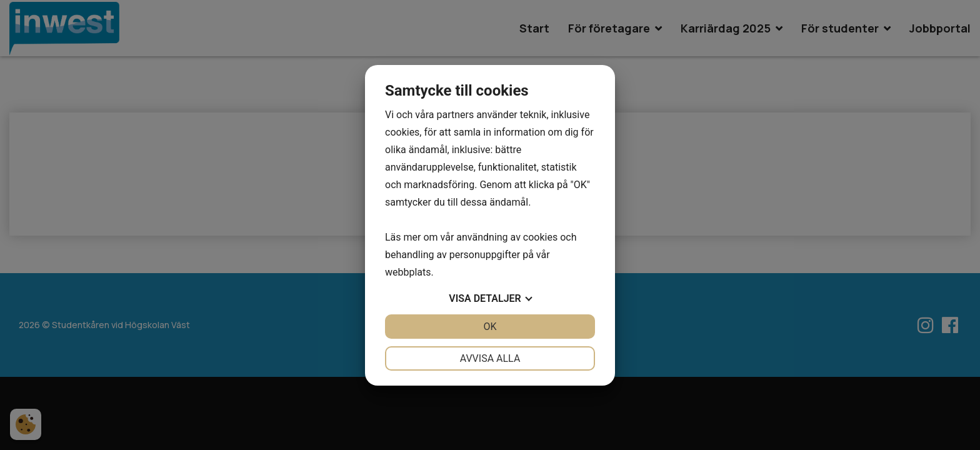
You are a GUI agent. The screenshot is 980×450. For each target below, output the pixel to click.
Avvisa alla (490, 358)
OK (490, 327)
